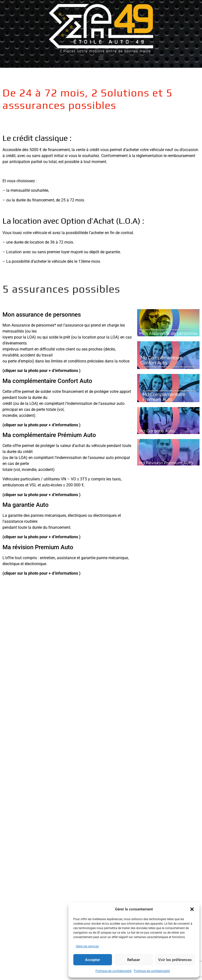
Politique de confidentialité (113, 971)
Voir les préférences (175, 960)
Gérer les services (87, 946)
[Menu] (101, 58)
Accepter (93, 960)
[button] (192, 909)
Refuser (134, 960)
